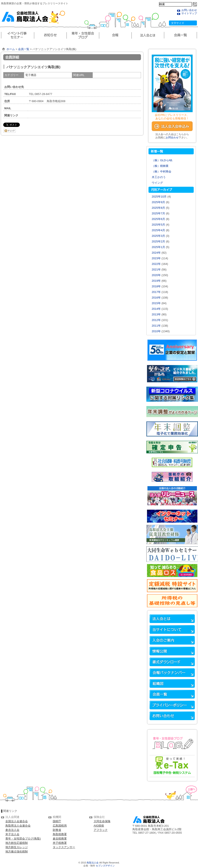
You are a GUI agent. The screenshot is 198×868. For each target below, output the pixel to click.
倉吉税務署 (60, 839)
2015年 (156, 303)
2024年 (156, 253)
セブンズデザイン (105, 866)
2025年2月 (158, 241)
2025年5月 (158, 225)
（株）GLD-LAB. (162, 160)
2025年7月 (158, 213)
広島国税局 (60, 826)
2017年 (156, 292)
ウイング (157, 183)
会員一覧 (24, 49)
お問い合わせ (189, 10)
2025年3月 (158, 236)
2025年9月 (158, 202)
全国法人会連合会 (17, 821)
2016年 (156, 298)
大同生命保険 (102, 821)
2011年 (156, 326)
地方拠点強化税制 (17, 851)
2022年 (156, 264)
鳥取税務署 (60, 834)
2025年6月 (158, 219)
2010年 (156, 331)
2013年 (156, 314)
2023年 (156, 258)
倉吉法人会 (12, 830)
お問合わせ (172, 138)
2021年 (156, 270)
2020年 (156, 275)
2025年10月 (159, 197)
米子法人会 (12, 834)
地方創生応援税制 (17, 843)
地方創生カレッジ (17, 847)
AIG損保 (99, 826)
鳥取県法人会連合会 (18, 826)
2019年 (156, 281)
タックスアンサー (64, 847)
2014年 (156, 309)
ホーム (11, 49)
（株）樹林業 (160, 166)
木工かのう (159, 177)
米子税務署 (60, 843)
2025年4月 (158, 230)
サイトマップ (189, 13)
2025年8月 (158, 208)
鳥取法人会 (93, 863)
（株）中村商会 (162, 172)
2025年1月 (158, 247)
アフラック (101, 830)
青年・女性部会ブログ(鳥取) (23, 839)
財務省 (57, 830)
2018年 (156, 286)
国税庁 (57, 821)
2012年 (156, 320)
